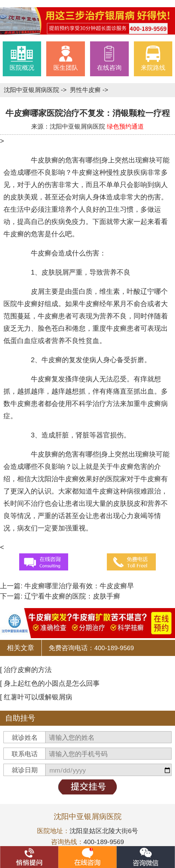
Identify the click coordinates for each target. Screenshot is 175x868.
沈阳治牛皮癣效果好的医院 (79, 479)
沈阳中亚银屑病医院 (32, 90)
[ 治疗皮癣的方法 (26, 670)
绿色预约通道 (125, 127)
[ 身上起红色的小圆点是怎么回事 (50, 683)
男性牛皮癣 (86, 90)
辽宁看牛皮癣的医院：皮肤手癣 (72, 596)
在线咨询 (109, 58)
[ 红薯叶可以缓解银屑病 (36, 697)
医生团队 (66, 58)
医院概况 (22, 58)
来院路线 (153, 58)
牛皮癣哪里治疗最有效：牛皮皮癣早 (78, 586)
